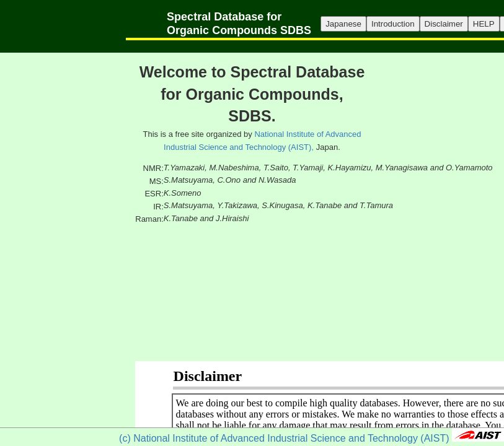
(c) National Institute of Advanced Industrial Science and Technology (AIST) (284, 438)
